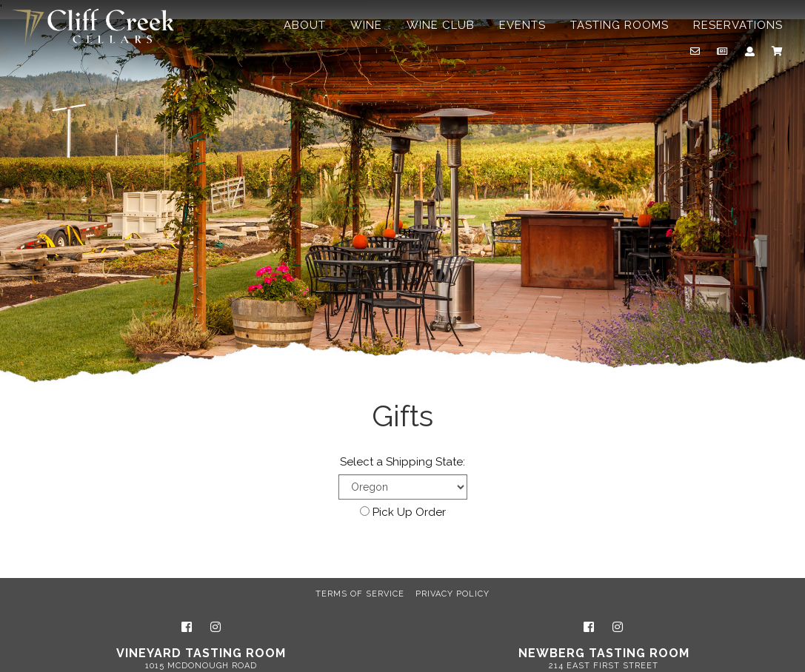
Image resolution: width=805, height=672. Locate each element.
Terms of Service (360, 594)
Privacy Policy (452, 594)
